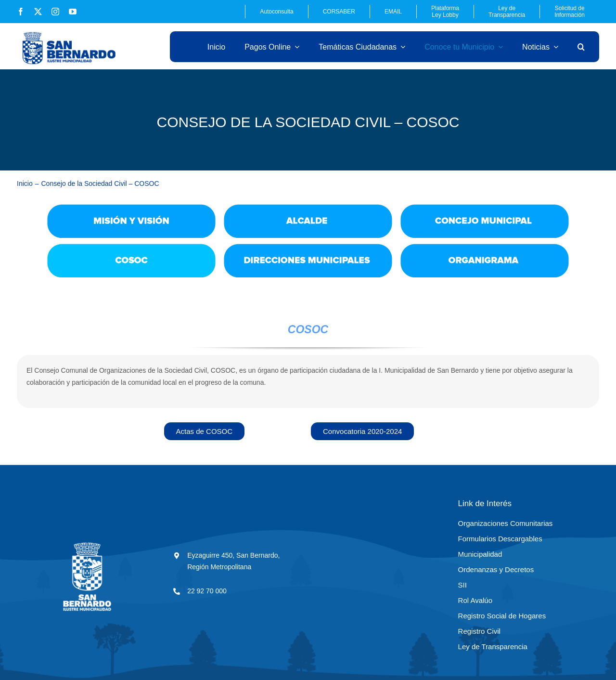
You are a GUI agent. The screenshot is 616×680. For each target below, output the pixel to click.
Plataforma (445, 12)
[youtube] (73, 12)
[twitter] (38, 12)
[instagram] (55, 12)
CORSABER (339, 12)
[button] (581, 47)
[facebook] (21, 12)
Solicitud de (570, 12)
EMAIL (393, 12)
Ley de (507, 12)
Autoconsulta (276, 12)
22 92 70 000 (207, 591)
